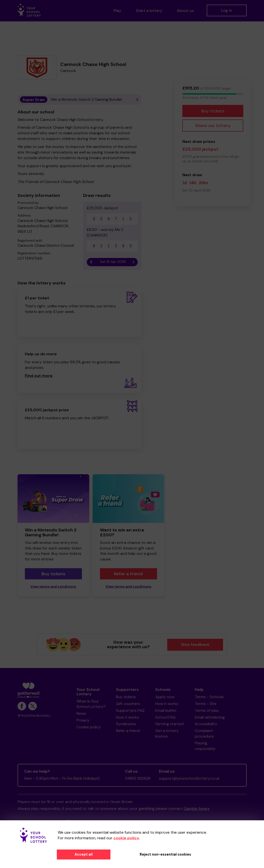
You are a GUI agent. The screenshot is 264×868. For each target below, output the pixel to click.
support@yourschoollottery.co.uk (189, 778)
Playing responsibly (205, 746)
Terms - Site (206, 704)
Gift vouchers (128, 704)
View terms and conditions (53, 587)
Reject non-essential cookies (165, 854)
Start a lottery (149, 11)
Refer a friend (128, 574)
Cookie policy (89, 727)
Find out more (39, 376)
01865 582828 (138, 778)
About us (185, 11)
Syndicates (126, 724)
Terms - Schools (209, 697)
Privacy (83, 720)
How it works (127, 717)
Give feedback (195, 644)
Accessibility (206, 724)
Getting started (169, 724)
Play (117, 11)
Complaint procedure (204, 733)
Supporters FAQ (130, 710)
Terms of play (207, 710)
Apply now (165, 697)
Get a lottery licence (167, 733)
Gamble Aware (197, 809)
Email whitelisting (210, 717)
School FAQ (165, 717)
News (81, 713)
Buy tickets (213, 111)
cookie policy (126, 838)
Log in (227, 10)
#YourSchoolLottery (34, 716)
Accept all (84, 854)
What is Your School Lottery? (91, 704)
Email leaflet (166, 710)
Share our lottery (213, 126)
